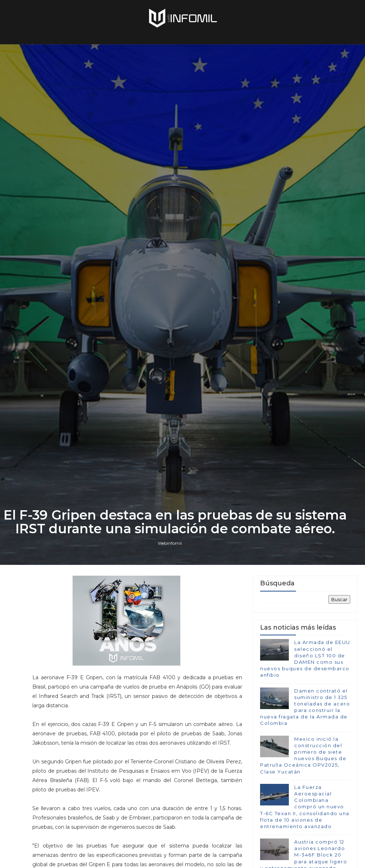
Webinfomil (170, 543)
